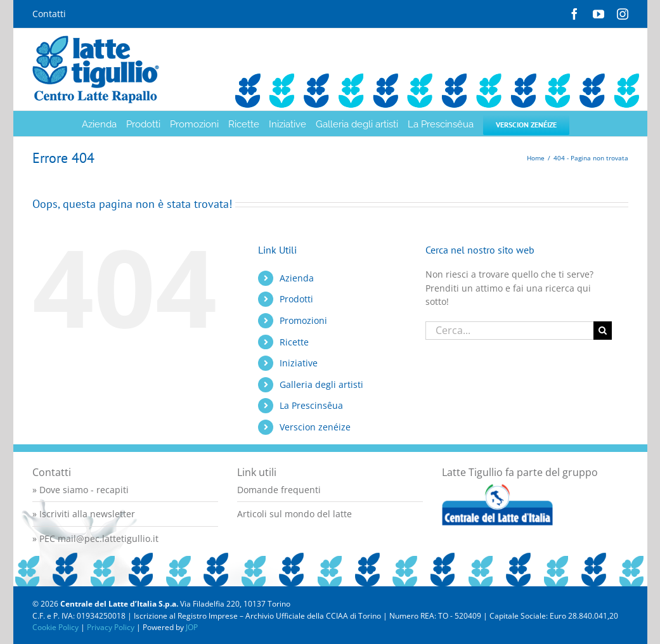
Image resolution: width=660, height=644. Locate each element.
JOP (192, 627)
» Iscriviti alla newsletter (84, 514)
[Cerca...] (509, 331)
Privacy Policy (111, 627)
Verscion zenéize (315, 427)
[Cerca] (603, 331)
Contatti (49, 14)
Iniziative (299, 363)
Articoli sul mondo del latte (294, 514)
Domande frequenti (279, 490)
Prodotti (296, 299)
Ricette (294, 342)
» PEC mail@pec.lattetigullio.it (95, 538)
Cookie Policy (55, 627)
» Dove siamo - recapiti (81, 490)
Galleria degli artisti (321, 384)
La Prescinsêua (311, 405)
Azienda (297, 278)
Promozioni (303, 320)
